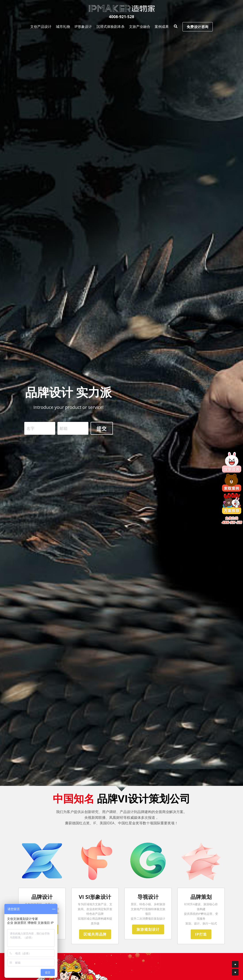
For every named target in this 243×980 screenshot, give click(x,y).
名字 (30, 430)
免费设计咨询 (181, 12)
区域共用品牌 (95, 940)
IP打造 (201, 940)
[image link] (121, 8)
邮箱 (64, 430)
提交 (102, 430)
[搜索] (153, 12)
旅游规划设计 (148, 935)
